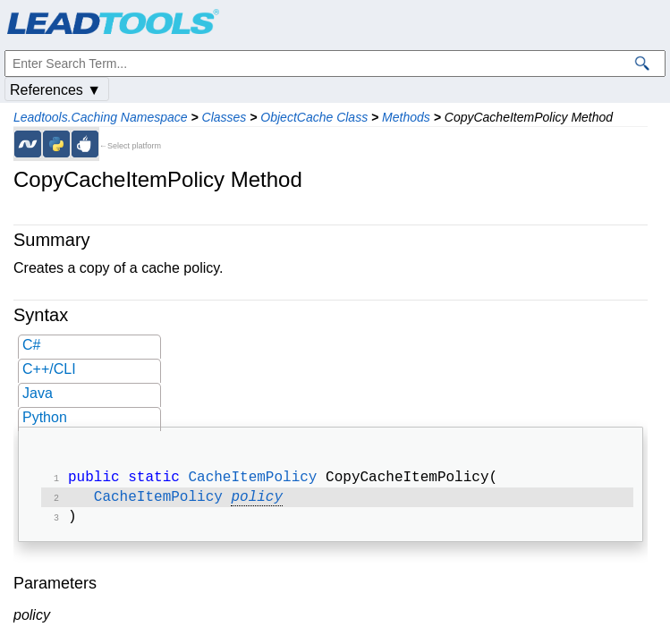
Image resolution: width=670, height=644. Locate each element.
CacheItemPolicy (252, 479)
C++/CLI (49, 369)
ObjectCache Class (314, 117)
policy (257, 501)
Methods (406, 117)
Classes (225, 117)
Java (38, 393)
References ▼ (55, 90)
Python (45, 417)
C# (31, 345)
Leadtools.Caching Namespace (101, 117)
